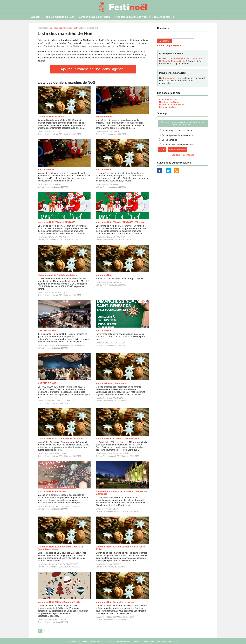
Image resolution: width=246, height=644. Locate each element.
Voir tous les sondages (183, 155)
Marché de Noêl (104, 169)
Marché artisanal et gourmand (111, 383)
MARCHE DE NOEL (48, 330)
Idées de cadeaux (168, 100)
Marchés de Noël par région (94, 17)
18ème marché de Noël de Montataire (57, 275)
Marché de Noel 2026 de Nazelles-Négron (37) (120, 439)
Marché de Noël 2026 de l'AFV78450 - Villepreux (121, 222)
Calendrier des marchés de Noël (63, 28)
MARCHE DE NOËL (48, 383)
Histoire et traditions (169, 102)
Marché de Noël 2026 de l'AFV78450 (56, 222)
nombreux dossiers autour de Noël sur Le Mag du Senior (180, 60)
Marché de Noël (104, 275)
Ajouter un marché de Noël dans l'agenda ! (93, 69)
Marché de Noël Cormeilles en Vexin (115, 602)
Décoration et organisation (172, 105)
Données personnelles (142, 641)
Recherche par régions (169, 45)
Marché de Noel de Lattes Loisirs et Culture (60, 439)
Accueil (35, 17)
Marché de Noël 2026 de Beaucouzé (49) (59, 602)
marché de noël (104, 117)
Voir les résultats (177, 149)
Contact (175, 641)
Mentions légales (124, 641)
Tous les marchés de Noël (59, 17)
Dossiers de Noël (162, 17)
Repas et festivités (168, 107)
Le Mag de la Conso (173, 78)
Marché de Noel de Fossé (51, 117)
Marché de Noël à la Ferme (52, 491)
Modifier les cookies (162, 641)
